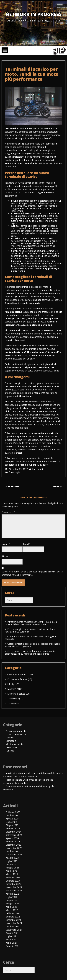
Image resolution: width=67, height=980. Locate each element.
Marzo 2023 (12, 874)
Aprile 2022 (11, 907)
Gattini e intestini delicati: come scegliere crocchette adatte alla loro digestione (32, 645)
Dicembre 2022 (13, 884)
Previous (13, 486)
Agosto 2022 (12, 894)
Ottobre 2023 (12, 851)
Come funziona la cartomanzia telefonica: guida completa (30, 638)
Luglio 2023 (12, 861)
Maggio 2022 (12, 904)
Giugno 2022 (12, 900)
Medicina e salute (16, 694)
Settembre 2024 (14, 835)
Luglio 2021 (12, 936)
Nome (6, 544)
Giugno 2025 (12, 825)
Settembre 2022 (14, 890)
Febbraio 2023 (13, 877)
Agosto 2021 (12, 933)
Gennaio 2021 (13, 946)
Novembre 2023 (14, 848)
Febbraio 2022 (13, 913)
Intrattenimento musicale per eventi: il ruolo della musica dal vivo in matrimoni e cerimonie (31, 623)
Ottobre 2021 (12, 926)
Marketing (12, 689)
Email (27, 544)
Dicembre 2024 (13, 832)
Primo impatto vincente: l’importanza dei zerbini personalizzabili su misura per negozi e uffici (30, 652)
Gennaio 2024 (13, 841)
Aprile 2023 (11, 871)
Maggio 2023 (12, 868)
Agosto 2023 (12, 858)
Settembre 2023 (14, 855)
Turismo (12, 703)
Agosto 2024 (12, 838)
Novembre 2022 (14, 887)
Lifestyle (12, 684)
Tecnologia (14, 472)
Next (56, 486)
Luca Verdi (37, 469)
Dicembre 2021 (13, 920)
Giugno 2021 (12, 939)
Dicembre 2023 (13, 845)
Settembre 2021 (14, 930)
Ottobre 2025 (12, 815)
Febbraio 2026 (13, 812)
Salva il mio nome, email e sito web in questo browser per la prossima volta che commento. (32, 573)
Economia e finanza (17, 679)
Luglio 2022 (12, 897)
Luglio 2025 (12, 822)
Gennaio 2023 (13, 881)
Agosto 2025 (12, 819)
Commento (8, 512)
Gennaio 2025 (13, 828)
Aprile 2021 (11, 943)
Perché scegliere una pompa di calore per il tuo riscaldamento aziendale (30, 630)
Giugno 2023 (12, 864)
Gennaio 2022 (13, 917)
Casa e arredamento (18, 674)
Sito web (6, 556)
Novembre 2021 (14, 923)
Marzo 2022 (12, 910)
